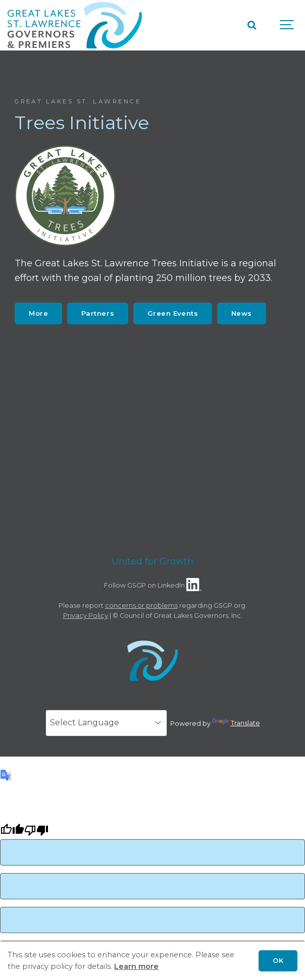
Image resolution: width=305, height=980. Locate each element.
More (38, 313)
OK (278, 960)
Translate (236, 723)
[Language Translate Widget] (106, 723)
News (242, 313)
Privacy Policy (86, 616)
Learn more (136, 966)
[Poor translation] (36, 831)
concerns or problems (141, 606)
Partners (98, 313)
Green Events (173, 313)
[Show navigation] (287, 25)
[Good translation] (12, 831)
